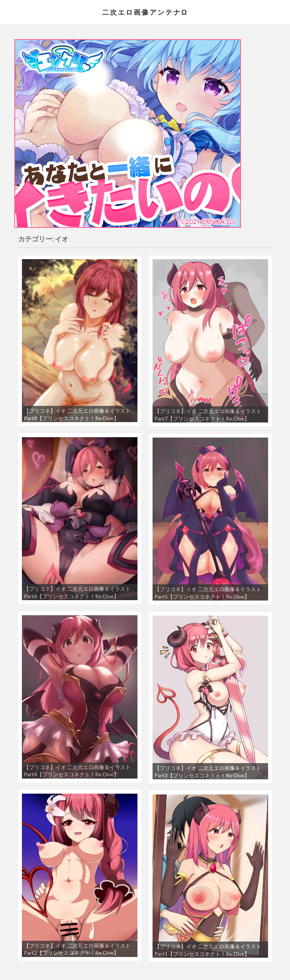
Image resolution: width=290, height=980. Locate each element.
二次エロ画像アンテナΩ (145, 12)
